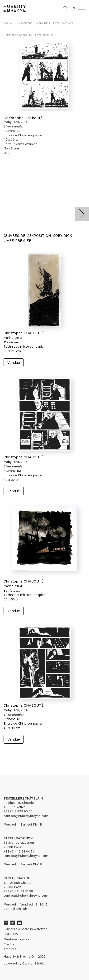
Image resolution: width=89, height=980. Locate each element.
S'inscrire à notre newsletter (25, 929)
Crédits (9, 944)
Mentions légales (16, 939)
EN (73, 8)
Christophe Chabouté (23, 118)
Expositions (25, 23)
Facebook (6, 923)
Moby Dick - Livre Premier (54, 23)
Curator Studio (33, 963)
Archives (10, 949)
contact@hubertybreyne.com (26, 816)
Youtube (20, 923)
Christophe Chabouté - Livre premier (28, 35)
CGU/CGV (11, 934)
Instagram (13, 923)
